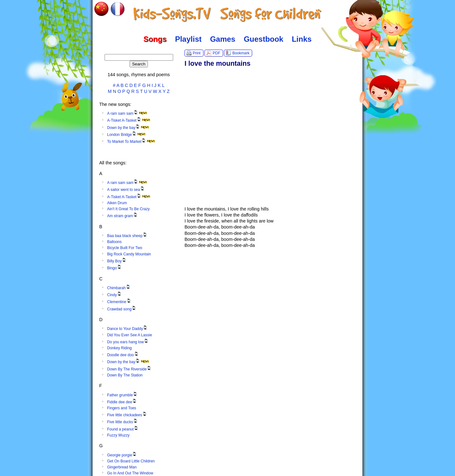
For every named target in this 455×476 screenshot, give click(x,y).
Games (223, 39)
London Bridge (126, 135)
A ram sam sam (127, 113)
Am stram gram (123, 216)
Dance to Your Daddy (127, 329)
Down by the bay (128, 128)
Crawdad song (122, 309)
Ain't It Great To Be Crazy (128, 209)
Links (302, 39)
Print (197, 53)
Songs (155, 39)
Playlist (188, 39)
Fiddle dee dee (122, 402)
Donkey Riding (119, 348)
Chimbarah (119, 288)
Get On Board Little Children (131, 461)
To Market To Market (131, 142)
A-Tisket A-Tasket (129, 120)
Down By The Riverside (129, 369)
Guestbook (263, 39)
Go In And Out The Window (130, 473)
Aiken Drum (117, 203)
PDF (216, 53)
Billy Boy (117, 261)
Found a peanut (123, 429)
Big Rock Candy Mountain (129, 254)
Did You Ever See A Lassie (130, 335)
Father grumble (122, 395)
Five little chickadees (127, 415)
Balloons (114, 242)
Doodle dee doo (123, 355)
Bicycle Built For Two (125, 248)
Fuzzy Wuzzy (118, 435)
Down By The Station (125, 375)
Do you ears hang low (128, 342)
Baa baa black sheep (127, 236)
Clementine (119, 302)
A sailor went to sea (126, 190)
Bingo (115, 268)
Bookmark (241, 53)
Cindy (115, 295)
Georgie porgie (122, 455)
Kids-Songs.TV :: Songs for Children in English (228, 14)
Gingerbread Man (122, 467)
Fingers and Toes (122, 408)
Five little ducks (123, 422)
